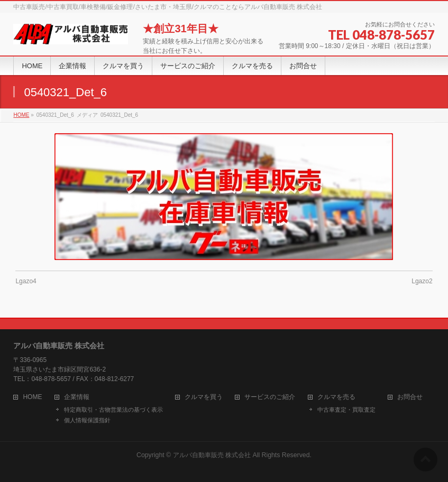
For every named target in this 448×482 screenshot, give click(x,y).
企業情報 (77, 397)
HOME (32, 397)
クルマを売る (336, 397)
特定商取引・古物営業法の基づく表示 (113, 410)
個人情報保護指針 (87, 420)
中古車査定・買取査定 (346, 410)
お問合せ (410, 397)
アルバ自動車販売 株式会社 (212, 455)
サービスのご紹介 (270, 397)
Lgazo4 (26, 281)
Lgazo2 (422, 281)
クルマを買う (204, 397)
